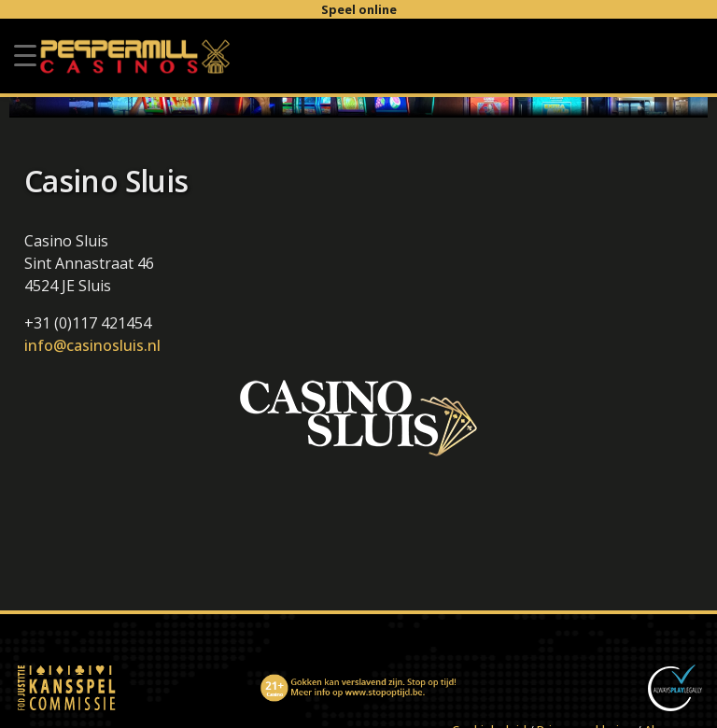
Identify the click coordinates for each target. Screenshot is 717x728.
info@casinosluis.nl (92, 345)
